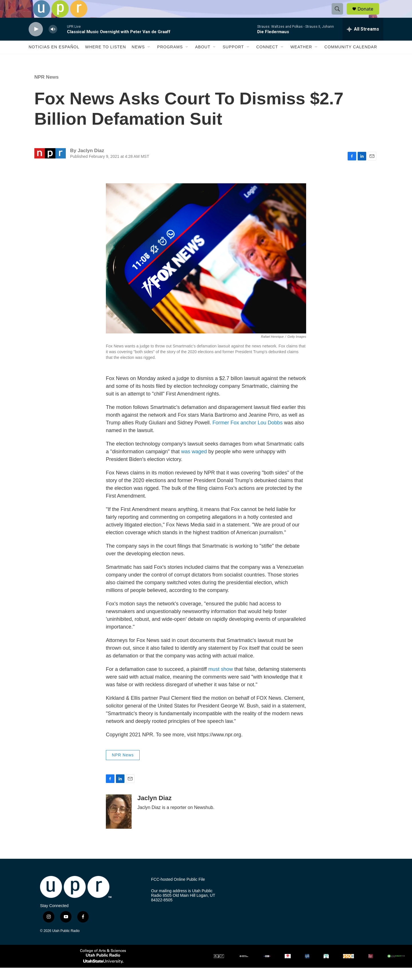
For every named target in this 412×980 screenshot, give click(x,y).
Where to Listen (105, 59)
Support (233, 59)
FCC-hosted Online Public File (178, 892)
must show (221, 682)
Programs (170, 59)
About (203, 59)
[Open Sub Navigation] (149, 59)
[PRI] (326, 968)
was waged (194, 464)
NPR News (46, 89)
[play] (36, 42)
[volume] (53, 42)
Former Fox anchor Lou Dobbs (248, 435)
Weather (301, 59)
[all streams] (363, 41)
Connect (267, 59)
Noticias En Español (54, 59)
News (138, 59)
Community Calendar (351, 59)
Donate (369, 15)
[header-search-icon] (340, 15)
